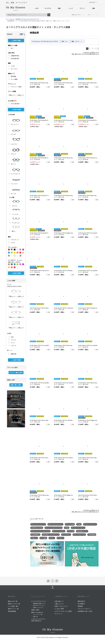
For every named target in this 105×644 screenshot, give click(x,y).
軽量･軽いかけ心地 (37, 528)
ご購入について (59, 604)
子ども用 (71, 531)
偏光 (80, 524)
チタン (53, 538)
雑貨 (59, 8)
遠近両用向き (36, 535)
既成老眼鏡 (92, 535)
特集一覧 (35, 617)
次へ (98, 49)
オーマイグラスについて (39, 601)
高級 (67, 528)
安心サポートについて (39, 605)
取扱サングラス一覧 (14, 604)
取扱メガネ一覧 (13, 601)
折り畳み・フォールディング (51, 535)
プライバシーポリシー (84, 609)
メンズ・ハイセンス (59, 531)
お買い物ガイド (93, 2)
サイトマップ (58, 614)
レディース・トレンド (79, 528)
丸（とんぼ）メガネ (80, 535)
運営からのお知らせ (37, 612)
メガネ (37, 8)
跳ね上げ (35, 538)
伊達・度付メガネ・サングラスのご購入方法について (85, 54)
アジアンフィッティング (39, 524)
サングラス (48, 8)
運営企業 (81, 601)
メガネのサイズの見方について (91, 52)
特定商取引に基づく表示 (85, 611)
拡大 (49, 87)
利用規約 (80, 606)
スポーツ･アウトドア (91, 524)
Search (49, 15)
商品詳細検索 (12, 611)
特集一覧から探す (16, 385)
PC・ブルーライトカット (56, 524)
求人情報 (81, 604)
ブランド (82, 8)
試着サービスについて (61, 606)
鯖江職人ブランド (83, 531)
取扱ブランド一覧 (13, 609)
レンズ (71, 8)
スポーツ (61, 538)
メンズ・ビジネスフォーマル (54, 528)
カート (92, 15)
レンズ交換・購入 (13, 606)
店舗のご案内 (35, 610)
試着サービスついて (38, 608)
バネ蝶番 (44, 538)
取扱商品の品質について (39, 603)
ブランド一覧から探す (16, 373)
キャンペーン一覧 (38, 615)
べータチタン (67, 535)
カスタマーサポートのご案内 (63, 611)
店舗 (93, 8)
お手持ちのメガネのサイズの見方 (14, 286)
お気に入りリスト (78, 15)
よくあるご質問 (59, 609)
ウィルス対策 (70, 524)
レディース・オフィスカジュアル (41, 531)
